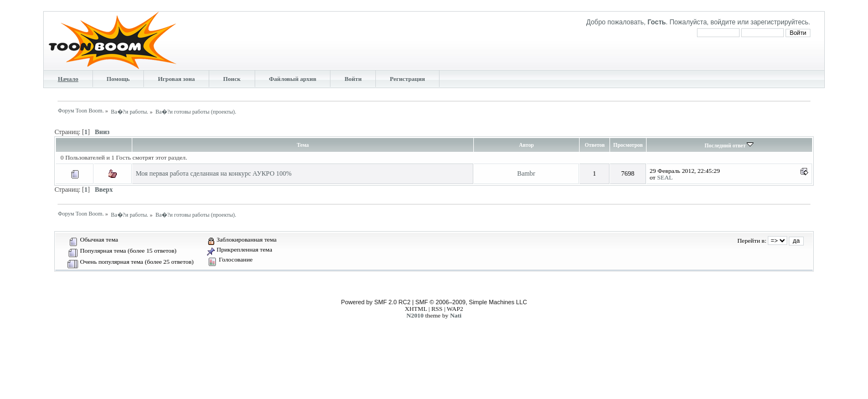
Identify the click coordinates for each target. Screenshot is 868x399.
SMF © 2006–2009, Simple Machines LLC (471, 302)
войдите (723, 22)
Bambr (526, 173)
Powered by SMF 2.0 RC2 (376, 302)
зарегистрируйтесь (780, 22)
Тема (303, 145)
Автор (527, 145)
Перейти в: (752, 241)
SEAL (665, 177)
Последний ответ (729, 145)
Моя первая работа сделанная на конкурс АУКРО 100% (213, 173)
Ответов (595, 145)
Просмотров (628, 145)
